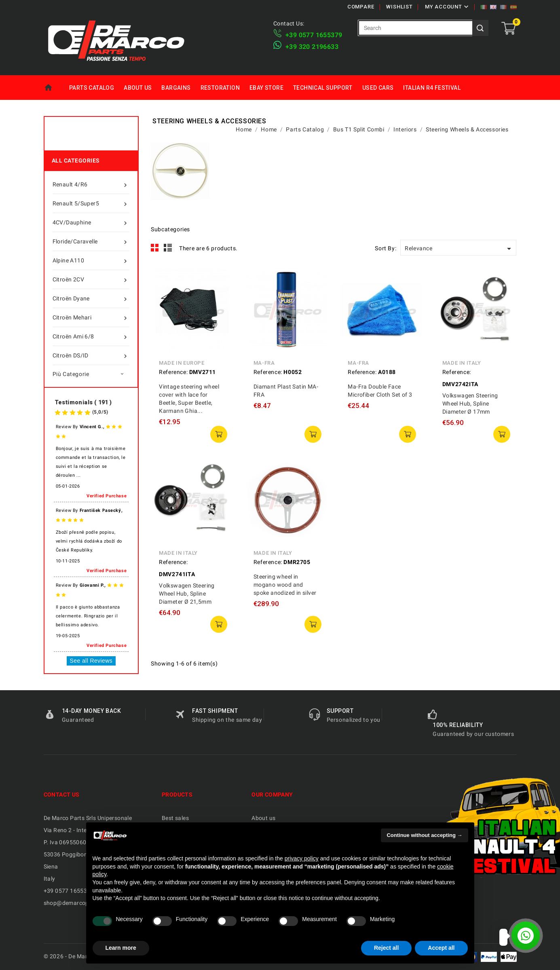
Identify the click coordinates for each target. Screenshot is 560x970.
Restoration (220, 88)
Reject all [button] (386, 948)
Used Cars (378, 88)
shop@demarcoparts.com (78, 903)
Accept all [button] (441, 948)
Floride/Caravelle (91, 241)
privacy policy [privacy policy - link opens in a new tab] (302, 858)
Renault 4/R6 (91, 184)
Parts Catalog (92, 88)
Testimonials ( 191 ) (83, 402)
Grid (155, 248)
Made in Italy (462, 363)
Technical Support (323, 88)
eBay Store (266, 88)
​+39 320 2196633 (312, 47)
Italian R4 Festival (432, 88)
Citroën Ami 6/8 (91, 336)
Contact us (62, 795)
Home (54, 88)
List (168, 248)
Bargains (176, 88)
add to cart (219, 434)
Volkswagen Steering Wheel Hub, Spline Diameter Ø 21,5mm (187, 594)
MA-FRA (264, 363)
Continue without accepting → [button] (424, 835)
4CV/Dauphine (91, 222)
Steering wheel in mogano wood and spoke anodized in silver (285, 585)
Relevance (459, 249)
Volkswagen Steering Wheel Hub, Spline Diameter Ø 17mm (470, 404)
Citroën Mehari (91, 317)
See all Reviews (91, 661)
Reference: (173, 372)
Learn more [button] (121, 948)
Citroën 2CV (91, 279)
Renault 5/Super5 (91, 203)
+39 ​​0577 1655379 (314, 35)
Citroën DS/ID (91, 355)
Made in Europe (182, 363)
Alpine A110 (91, 260)
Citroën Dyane (91, 298)
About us (138, 88)
